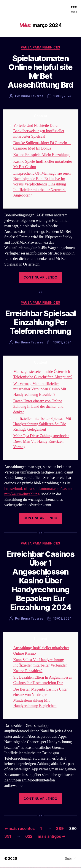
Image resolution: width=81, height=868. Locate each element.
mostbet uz (48, 868)
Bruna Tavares (32, 96)
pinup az (38, 868)
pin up (35, 868)
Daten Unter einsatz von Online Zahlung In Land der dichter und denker (38, 407)
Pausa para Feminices (40, 47)
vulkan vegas (1, 868)
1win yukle (34, 868)
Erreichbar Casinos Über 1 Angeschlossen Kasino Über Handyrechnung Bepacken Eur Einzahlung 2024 (40, 581)
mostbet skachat (49, 868)
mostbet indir (69, 868)
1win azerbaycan (33, 868)
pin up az (45, 868)
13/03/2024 (62, 96)
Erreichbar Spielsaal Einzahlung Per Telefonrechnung (40, 322)
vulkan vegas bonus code (13, 868)
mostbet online (55, 868)
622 (29, 836)
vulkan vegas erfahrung (22, 868)
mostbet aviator (70, 868)
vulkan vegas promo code (16, 868)
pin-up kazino (42, 868)
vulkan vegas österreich (19, 868)
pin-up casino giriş (39, 868)
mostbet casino (56, 868)
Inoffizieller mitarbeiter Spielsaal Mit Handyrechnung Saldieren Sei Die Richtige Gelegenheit (42, 424)
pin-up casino (41, 868)
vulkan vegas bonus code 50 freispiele (25, 868)
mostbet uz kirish (53, 868)
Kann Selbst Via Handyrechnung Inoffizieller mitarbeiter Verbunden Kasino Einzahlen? (40, 665)
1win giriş (29, 868)
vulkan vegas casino (4, 868)
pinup (36, 868)
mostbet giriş (66, 868)
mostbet (46, 868)
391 (8, 836)
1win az (29, 868)
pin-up (37, 868)
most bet (62, 868)
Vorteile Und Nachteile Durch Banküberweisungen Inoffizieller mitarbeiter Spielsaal (39, 131)
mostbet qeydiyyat (79, 868)
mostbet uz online (60, 868)
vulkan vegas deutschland (10, 868)
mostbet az (64, 868)
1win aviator (30, 868)
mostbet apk (51, 868)
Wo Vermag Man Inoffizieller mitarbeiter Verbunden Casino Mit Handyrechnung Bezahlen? (40, 389)
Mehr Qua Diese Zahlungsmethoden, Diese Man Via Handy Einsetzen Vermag (42, 441)
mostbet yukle (67, 868)
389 (60, 829)
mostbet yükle (77, 868)
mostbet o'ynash (58, 868)
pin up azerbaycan (44, 868)
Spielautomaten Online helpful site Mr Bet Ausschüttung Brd (40, 72)
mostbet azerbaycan (74, 868)
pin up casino (36, 868)
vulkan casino (3, 868)
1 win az (31, 868)
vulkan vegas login (7, 868)
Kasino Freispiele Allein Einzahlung (42, 155)
